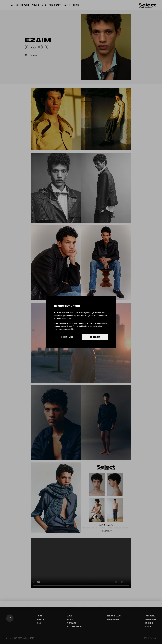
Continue (95, 337)
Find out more (67, 337)
